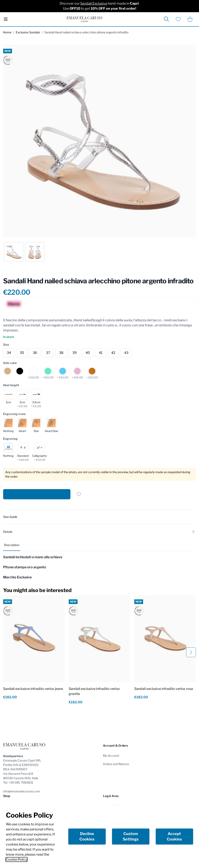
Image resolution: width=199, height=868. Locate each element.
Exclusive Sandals (28, 32)
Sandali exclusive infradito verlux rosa (164, 689)
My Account (111, 756)
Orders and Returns (116, 764)
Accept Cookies (174, 836)
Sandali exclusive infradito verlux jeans (33, 689)
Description (12, 545)
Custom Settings (131, 836)
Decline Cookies (87, 836)
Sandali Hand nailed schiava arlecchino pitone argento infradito (86, 32)
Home (7, 32)
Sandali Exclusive (94, 3)
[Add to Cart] (37, 494)
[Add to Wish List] (79, 494)
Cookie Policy (16, 859)
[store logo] (84, 19)
